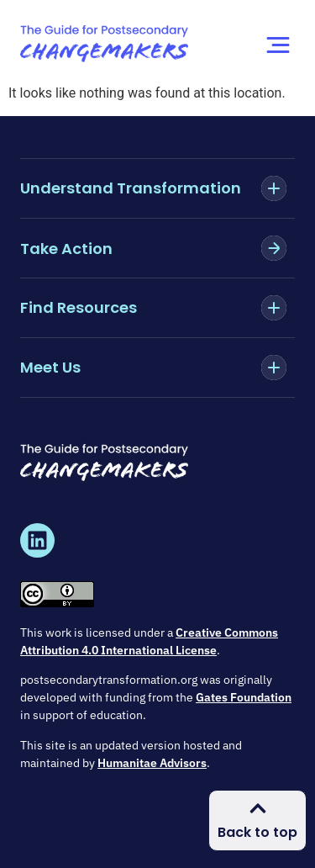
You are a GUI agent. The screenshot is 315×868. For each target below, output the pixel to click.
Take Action (66, 249)
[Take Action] (274, 248)
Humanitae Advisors (152, 763)
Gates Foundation (244, 697)
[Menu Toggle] (278, 45)
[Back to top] (258, 808)
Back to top (257, 832)
